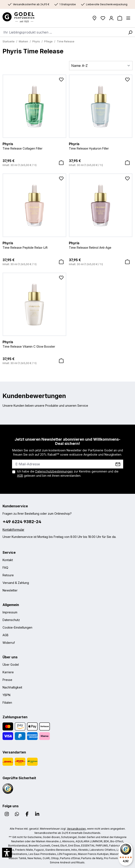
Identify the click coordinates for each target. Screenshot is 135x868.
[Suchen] (130, 32)
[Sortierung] (101, 66)
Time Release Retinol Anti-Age (101, 245)
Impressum (10, 612)
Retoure (8, 575)
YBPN (6, 695)
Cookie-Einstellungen (17, 627)
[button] (7, 853)
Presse (7, 680)
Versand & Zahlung (16, 583)
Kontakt (8, 560)
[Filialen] (94, 18)
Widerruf (9, 643)
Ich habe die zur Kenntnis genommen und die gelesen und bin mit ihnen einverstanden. (68, 473)
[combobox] (63, 32)
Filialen (7, 703)
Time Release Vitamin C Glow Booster (34, 344)
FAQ (5, 568)
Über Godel (11, 665)
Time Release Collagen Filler (34, 146)
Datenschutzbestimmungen (54, 471)
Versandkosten (76, 829)
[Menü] (128, 18)
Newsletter (10, 590)
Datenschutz (11, 620)
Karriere (8, 672)
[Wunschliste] (103, 18)
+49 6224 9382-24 (22, 522)
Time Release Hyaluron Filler (101, 146)
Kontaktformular (13, 530)
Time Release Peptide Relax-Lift (34, 245)
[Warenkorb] (120, 18)
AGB (20, 476)
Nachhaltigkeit (12, 687)
